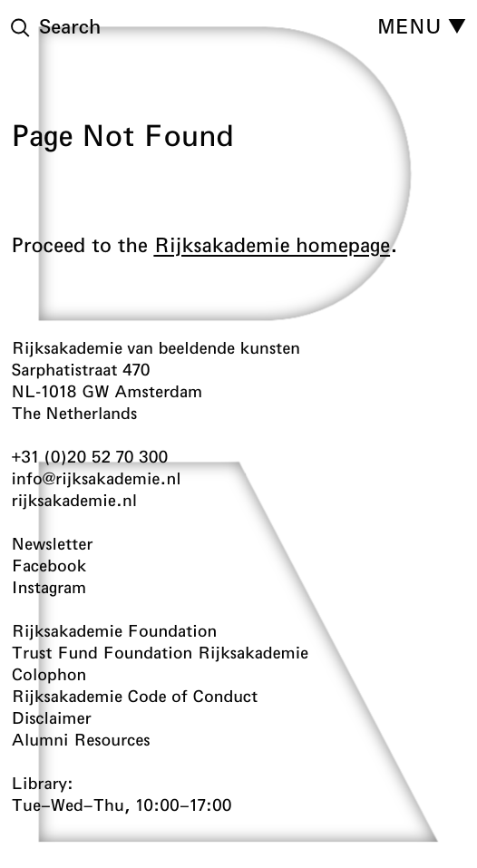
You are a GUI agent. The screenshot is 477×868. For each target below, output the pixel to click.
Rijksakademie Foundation (115, 630)
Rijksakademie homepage (272, 245)
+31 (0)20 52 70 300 (90, 456)
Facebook (49, 565)
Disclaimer (52, 717)
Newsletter (53, 543)
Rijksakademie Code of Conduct (135, 696)
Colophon (49, 674)
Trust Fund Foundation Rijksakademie (161, 652)
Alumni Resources (81, 739)
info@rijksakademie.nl (97, 478)
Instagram (49, 587)
